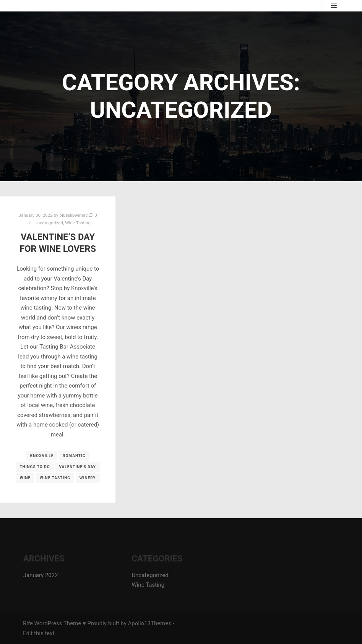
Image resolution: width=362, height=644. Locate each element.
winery (88, 478)
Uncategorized (49, 223)
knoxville (42, 456)
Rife (28, 623)
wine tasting (55, 478)
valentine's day (77, 467)
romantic (74, 456)
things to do (35, 467)
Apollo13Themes (149, 623)
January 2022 (41, 575)
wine (25, 478)
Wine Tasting (78, 223)
